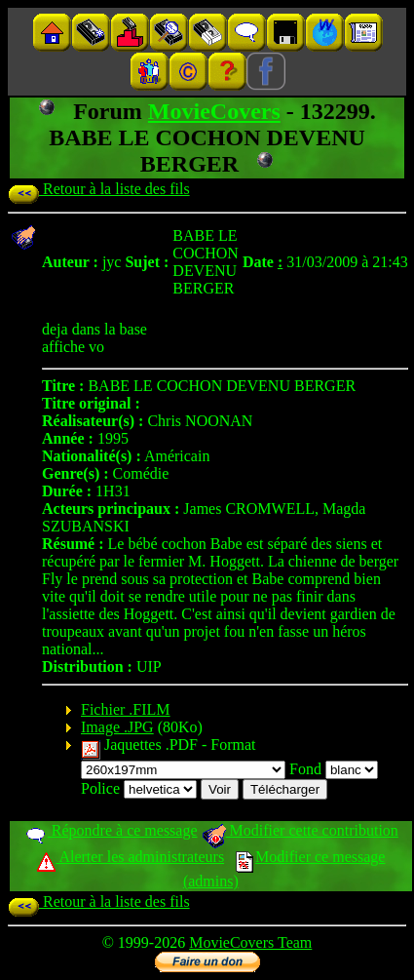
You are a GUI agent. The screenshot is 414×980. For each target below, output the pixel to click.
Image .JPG (117, 727)
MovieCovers (214, 111)
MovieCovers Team (250, 942)
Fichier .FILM (126, 709)
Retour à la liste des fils (99, 189)
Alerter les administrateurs (130, 857)
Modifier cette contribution (300, 830)
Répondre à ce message (111, 830)
